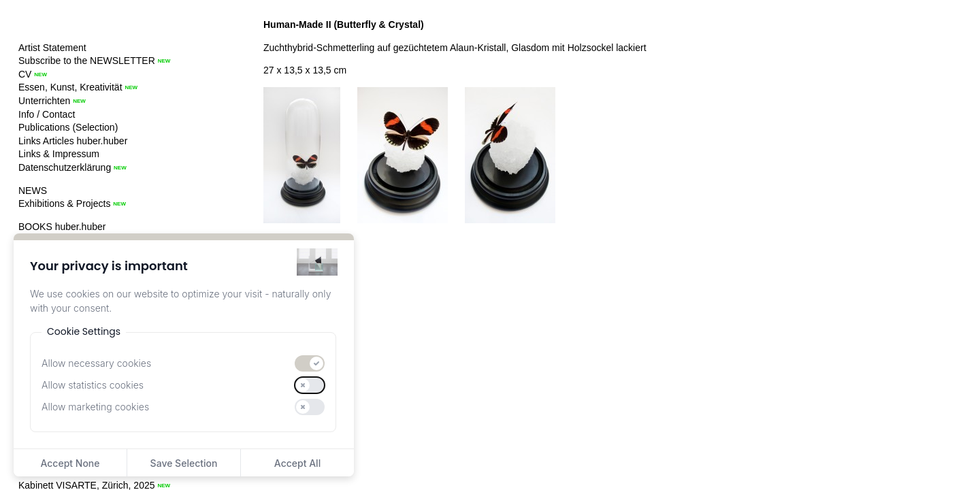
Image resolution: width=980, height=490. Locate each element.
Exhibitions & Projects (64, 203)
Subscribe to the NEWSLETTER (87, 61)
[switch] (310, 363)
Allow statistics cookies (93, 385)
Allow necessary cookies (96, 363)
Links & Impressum (59, 154)
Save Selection (184, 463)
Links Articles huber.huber (73, 141)
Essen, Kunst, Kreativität (70, 87)
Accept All (297, 463)
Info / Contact (47, 114)
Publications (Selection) (68, 127)
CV (25, 74)
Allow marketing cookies (95, 407)
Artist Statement (52, 48)
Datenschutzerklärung (65, 167)
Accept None (70, 463)
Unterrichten (44, 101)
